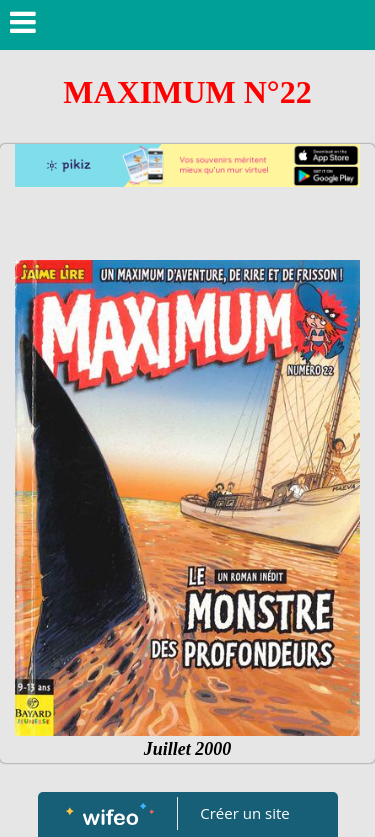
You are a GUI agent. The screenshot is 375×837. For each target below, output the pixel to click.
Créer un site (244, 813)
